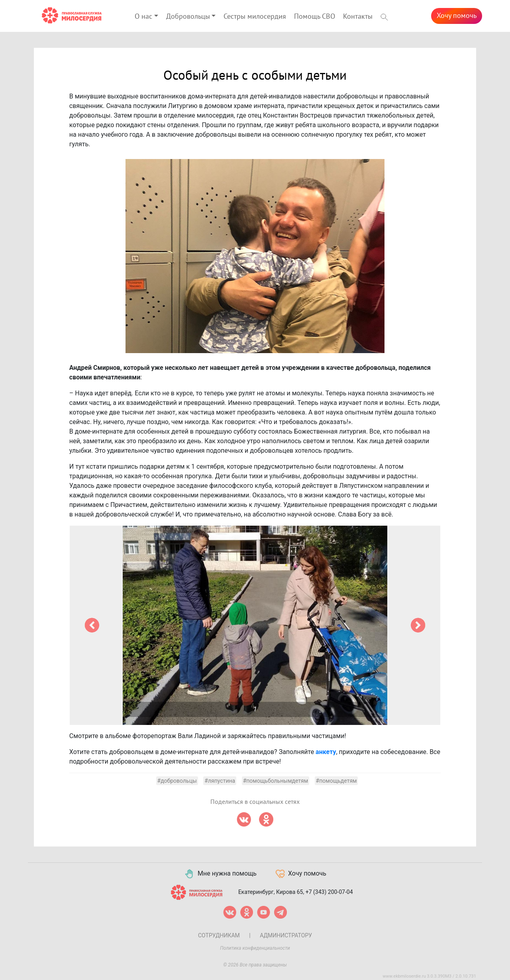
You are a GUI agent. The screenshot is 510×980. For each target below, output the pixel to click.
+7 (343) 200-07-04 (329, 892)
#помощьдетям (336, 781)
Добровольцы (188, 17)
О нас (143, 17)
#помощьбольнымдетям (276, 781)
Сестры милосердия (255, 17)
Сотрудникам (219, 935)
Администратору (286, 935)
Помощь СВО (315, 17)
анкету (326, 752)
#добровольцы (177, 781)
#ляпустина (220, 781)
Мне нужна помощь (220, 874)
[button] (92, 625)
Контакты (358, 17)
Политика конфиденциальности (255, 948)
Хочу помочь (457, 16)
